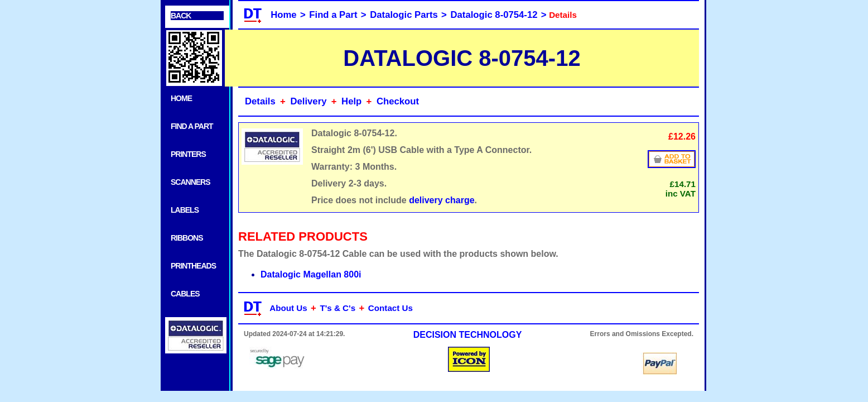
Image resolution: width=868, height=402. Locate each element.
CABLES (185, 294)
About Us (288, 308)
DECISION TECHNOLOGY (468, 335)
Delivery (308, 101)
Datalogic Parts (404, 15)
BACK (181, 16)
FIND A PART (192, 126)
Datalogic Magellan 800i (311, 274)
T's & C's (337, 308)
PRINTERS (188, 154)
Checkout (398, 101)
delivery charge (442, 200)
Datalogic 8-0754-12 (494, 15)
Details (260, 101)
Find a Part (333, 15)
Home (283, 15)
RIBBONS (187, 238)
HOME (181, 98)
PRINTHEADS (193, 266)
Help (351, 101)
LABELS (185, 210)
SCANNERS (191, 182)
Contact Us (390, 308)
